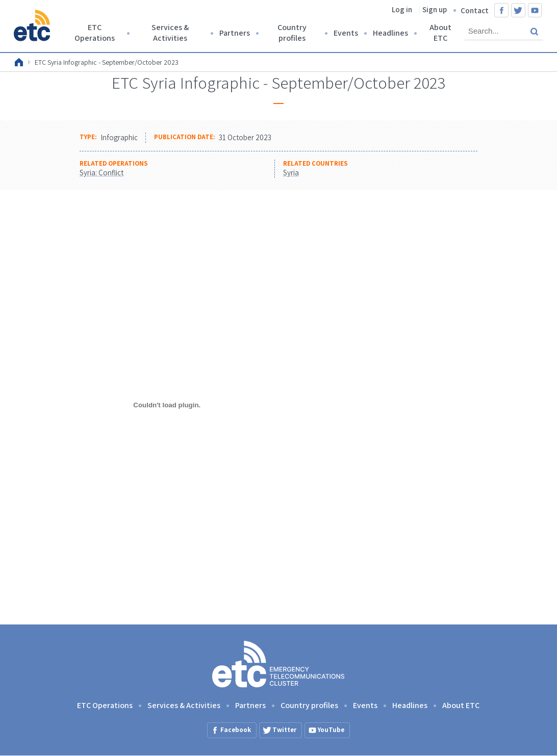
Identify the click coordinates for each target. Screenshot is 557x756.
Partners (235, 33)
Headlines (390, 33)
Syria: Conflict (102, 173)
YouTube (535, 10)
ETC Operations (95, 33)
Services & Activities (170, 33)
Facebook (501, 10)
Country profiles (292, 33)
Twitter (518, 10)
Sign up (435, 9)
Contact (475, 10)
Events (346, 33)
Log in (402, 9)
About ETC (440, 33)
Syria (291, 173)
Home (19, 62)
